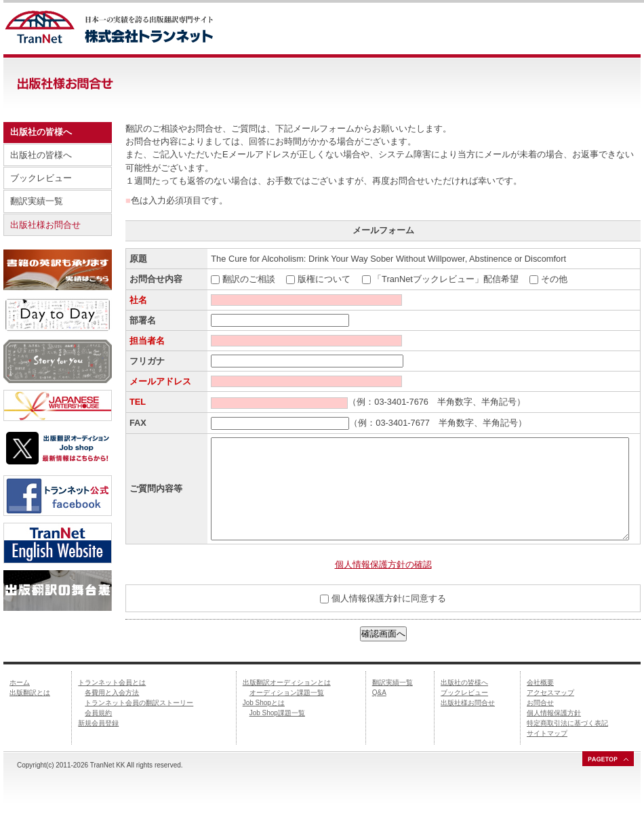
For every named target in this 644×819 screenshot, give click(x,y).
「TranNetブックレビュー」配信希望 (446, 279)
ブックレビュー (41, 178)
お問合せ (540, 703)
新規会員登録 (98, 723)
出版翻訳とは (30, 693)
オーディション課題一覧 (287, 693)
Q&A (379, 693)
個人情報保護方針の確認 (383, 564)
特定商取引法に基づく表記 (567, 723)
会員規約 (98, 713)
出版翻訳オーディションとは (287, 682)
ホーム (20, 682)
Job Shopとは (264, 703)
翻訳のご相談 (249, 279)
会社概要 (540, 682)
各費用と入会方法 (112, 693)
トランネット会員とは (112, 682)
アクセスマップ (550, 693)
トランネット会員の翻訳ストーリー (139, 703)
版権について (324, 279)
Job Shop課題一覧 (277, 713)
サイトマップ (547, 733)
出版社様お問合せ (45, 225)
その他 (554, 279)
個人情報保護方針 (554, 713)
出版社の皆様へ (41, 155)
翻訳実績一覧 (37, 201)
